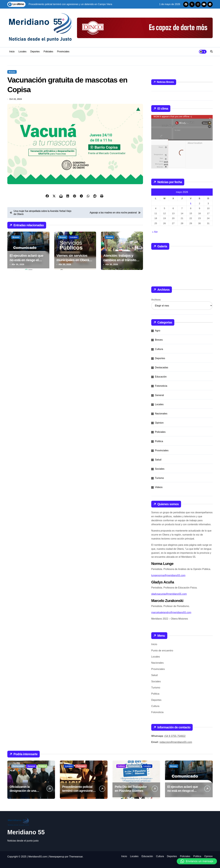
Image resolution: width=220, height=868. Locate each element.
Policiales (48, 52)
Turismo (159, 478)
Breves (12, 72)
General (159, 395)
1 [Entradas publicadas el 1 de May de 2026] (191, 203)
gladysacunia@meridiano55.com (169, 594)
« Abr (155, 232)
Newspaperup (57, 857)
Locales (22, 52)
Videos (159, 487)
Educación (161, 377)
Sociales (160, 469)
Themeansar (76, 857)
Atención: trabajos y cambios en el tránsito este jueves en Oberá (120, 260)
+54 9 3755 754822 (175, 736)
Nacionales (161, 414)
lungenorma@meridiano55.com (168, 575)
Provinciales (63, 52)
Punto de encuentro (162, 651)
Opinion (159, 423)
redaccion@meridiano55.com (176, 742)
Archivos (156, 300)
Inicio (12, 52)
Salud (158, 460)
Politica (159, 441)
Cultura (159, 349)
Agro (158, 331)
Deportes (35, 52)
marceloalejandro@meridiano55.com (171, 612)
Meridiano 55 (26, 832)
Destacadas (162, 367)
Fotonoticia (161, 386)
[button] (197, 861)
